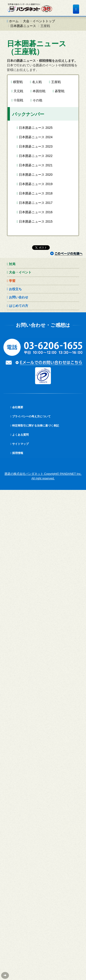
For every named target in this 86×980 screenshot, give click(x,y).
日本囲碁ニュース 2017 (35, 203)
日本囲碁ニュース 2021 (35, 165)
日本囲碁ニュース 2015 (35, 221)
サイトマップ (19, 444)
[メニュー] (76, 9)
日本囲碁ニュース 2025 (35, 128)
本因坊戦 (38, 91)
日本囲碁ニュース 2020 (35, 175)
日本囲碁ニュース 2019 (35, 184)
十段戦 (17, 100)
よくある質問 (19, 435)
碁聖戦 (59, 91)
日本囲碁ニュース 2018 (35, 193)
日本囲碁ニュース (23, 26)
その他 (36, 100)
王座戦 (55, 82)
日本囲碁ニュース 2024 (35, 137)
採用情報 (17, 453)
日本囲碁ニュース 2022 (35, 156)
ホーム (13, 21)
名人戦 (36, 82)
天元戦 (17, 91)
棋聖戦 (17, 82)
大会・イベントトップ (39, 21)
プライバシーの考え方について (31, 416)
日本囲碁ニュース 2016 (35, 212)
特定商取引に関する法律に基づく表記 (35, 426)
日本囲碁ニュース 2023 (35, 146)
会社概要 (17, 407)
